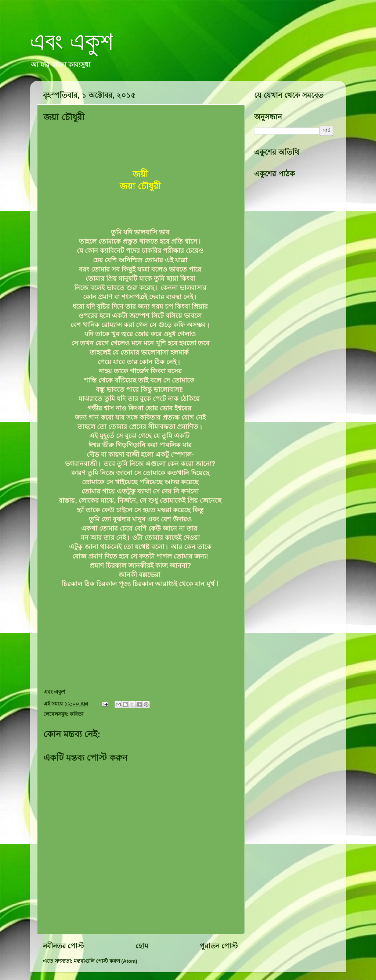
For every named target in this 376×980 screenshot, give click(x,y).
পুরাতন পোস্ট (219, 946)
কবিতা (77, 714)
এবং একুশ (72, 41)
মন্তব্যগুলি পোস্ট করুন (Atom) (106, 961)
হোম (142, 946)
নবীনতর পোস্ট (63, 946)
